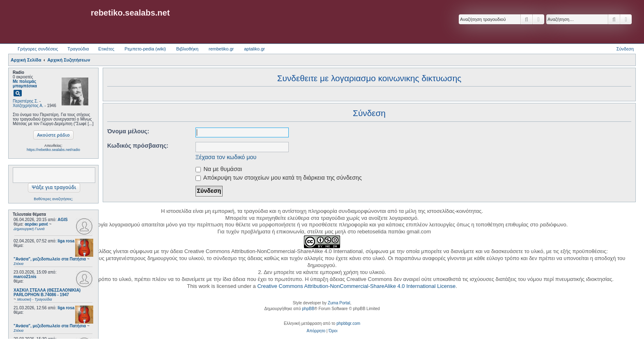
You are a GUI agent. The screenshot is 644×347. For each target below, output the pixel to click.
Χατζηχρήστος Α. (28, 106)
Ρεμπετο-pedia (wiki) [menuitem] (145, 49)
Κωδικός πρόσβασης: (138, 146)
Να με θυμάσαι (219, 169)
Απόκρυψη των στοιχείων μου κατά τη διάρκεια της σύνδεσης (279, 178)
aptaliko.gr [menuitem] (254, 49)
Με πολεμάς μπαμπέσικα (25, 84)
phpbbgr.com (348, 323)
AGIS (62, 220)
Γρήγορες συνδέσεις (38, 49)
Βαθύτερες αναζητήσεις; (53, 199)
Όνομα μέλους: (128, 131)
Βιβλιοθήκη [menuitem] (187, 49)
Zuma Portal (339, 303)
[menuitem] (316, 331)
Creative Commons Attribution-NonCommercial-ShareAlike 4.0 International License (356, 286)
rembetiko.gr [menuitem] (221, 49)
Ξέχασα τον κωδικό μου (226, 157)
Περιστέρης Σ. (25, 101)
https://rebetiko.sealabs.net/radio (53, 150)
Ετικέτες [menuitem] (106, 49)
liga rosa (66, 241)
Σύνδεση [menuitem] (625, 49)
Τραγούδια (78, 49)
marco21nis (25, 277)
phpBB (308, 309)
